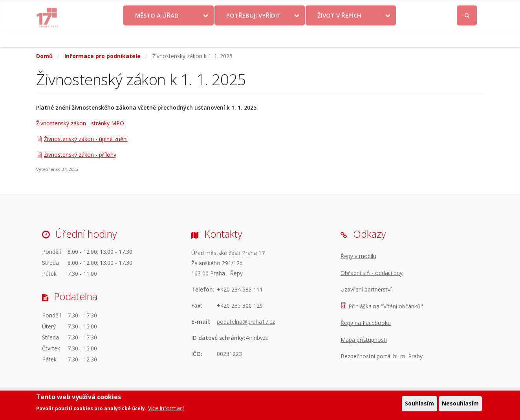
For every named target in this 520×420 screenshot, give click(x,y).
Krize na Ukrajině (240, 9)
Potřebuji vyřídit (254, 33)
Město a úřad (157, 33)
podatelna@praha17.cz (246, 322)
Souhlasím (419, 404)
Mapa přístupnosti (364, 340)
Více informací (166, 409)
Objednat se (325, 9)
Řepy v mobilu (358, 256)
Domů (44, 56)
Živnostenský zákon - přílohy (80, 155)
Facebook (423, 9)
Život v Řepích (339, 33)
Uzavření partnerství (366, 289)
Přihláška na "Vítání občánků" (386, 306)
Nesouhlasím (460, 404)
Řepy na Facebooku (366, 323)
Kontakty (288, 9)
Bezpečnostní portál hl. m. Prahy (382, 356)
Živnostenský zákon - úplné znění (86, 139)
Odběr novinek (370, 9)
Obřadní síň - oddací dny (372, 273)
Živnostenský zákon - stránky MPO (80, 123)
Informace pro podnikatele (103, 56)
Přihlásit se (467, 9)
